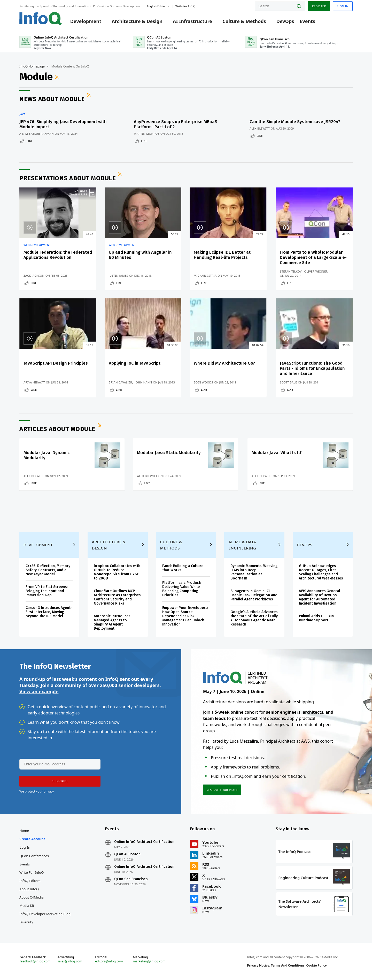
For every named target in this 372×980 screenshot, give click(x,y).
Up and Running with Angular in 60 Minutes (140, 255)
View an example (39, 691)
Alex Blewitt (260, 128)
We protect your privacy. (37, 791)
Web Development (37, 245)
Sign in (343, 6)
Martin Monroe (147, 134)
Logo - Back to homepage (41, 19)
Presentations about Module (68, 178)
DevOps (285, 21)
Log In (25, 847)
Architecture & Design (137, 21)
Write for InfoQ (32, 872)
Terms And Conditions (288, 965)
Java (22, 114)
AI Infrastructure (192, 21)
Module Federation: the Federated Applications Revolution (58, 255)
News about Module (52, 99)
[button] (60, 781)
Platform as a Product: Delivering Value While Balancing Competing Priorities (182, 589)
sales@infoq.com (70, 961)
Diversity (26, 922)
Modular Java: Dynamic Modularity (47, 455)
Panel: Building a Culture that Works (183, 568)
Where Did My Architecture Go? (224, 363)
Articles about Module (57, 429)
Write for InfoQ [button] (185, 6)
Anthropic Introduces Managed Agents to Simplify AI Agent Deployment (112, 622)
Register (319, 6)
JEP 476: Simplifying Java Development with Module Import (63, 124)
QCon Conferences (34, 856)
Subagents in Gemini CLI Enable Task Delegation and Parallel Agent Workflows (254, 595)
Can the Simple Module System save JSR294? (295, 122)
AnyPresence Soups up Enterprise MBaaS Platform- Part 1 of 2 (176, 124)
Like (30, 141)
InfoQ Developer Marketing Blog (45, 914)
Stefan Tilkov (291, 271)
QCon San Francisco (131, 879)
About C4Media (32, 897)
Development (86, 21)
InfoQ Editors (30, 881)
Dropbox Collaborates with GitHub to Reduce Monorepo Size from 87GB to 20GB (117, 572)
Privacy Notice (258, 965)
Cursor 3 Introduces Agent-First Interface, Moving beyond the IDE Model (49, 612)
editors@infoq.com (109, 961)
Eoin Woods (203, 382)
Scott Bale (288, 382)
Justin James (118, 276)
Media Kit (27, 906)
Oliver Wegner (316, 271)
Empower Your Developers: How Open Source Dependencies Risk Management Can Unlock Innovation (185, 616)
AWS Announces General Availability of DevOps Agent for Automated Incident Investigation (319, 597)
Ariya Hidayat (34, 382)
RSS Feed (57, 77)
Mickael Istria (205, 276)
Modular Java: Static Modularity (169, 453)
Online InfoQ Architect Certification (144, 842)
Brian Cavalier (121, 382)
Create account (32, 839)
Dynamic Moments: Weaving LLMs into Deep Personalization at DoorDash (254, 572)
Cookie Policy (317, 965)
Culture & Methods (244, 21)
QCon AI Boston (127, 854)
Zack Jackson (34, 276)
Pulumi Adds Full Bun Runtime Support (316, 618)
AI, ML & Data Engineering (242, 545)
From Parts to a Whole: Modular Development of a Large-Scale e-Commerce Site (313, 257)
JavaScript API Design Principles (56, 363)
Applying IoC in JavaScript (135, 363)
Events (307, 21)
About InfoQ (29, 889)
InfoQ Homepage (32, 66)
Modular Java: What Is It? (277, 453)
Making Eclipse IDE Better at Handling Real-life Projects (222, 255)
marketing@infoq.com (149, 961)
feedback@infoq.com (35, 961)
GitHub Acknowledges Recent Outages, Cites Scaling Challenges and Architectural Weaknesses (321, 572)
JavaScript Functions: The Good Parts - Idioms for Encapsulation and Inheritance (312, 368)
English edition (157, 6)
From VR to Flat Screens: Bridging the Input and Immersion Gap (47, 591)
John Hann (144, 382)
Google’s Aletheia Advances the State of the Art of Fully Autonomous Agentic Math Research (254, 618)
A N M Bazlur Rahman (37, 134)
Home (24, 831)
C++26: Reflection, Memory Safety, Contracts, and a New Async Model (48, 570)
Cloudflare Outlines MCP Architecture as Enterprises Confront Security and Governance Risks (117, 597)
